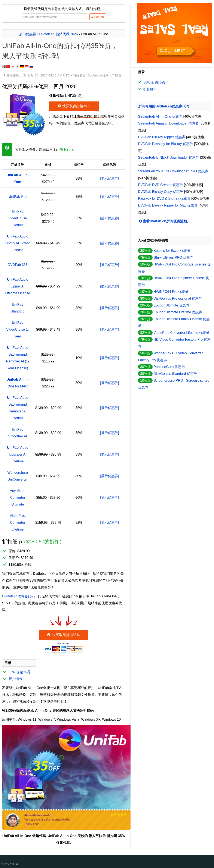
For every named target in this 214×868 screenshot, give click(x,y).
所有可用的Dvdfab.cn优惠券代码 (164, 106)
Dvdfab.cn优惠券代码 (18, 596)
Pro (18, 197)
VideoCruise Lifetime (18, 218)
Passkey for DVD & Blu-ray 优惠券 (164, 199)
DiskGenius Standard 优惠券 (175, 374)
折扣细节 (15, 679)
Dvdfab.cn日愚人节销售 (104, 75)
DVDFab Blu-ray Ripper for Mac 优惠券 (168, 205)
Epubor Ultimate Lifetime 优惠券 (178, 312)
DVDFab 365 (18, 265)
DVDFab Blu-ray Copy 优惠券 (161, 192)
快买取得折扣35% (74, 106)
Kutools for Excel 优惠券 (172, 251)
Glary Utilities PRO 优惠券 (173, 257)
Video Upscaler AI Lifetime (18, 454)
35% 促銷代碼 (19, 672)
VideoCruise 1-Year (18, 329)
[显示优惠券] (109, 178)
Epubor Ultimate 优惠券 (171, 305)
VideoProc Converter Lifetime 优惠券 (181, 333)
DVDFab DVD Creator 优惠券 (160, 185)
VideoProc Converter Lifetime (18, 523)
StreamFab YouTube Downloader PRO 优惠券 (173, 171)
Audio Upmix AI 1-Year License (18, 243)
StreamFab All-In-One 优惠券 (160, 117)
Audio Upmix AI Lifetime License (18, 286)
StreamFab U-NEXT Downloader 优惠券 (169, 158)
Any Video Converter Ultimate (18, 498)
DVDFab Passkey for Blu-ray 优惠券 (166, 144)
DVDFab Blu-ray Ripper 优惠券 (162, 137)
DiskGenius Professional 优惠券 (178, 298)
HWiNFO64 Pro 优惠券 (171, 292)
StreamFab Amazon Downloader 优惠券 (168, 123)
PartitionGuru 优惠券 (169, 367)
